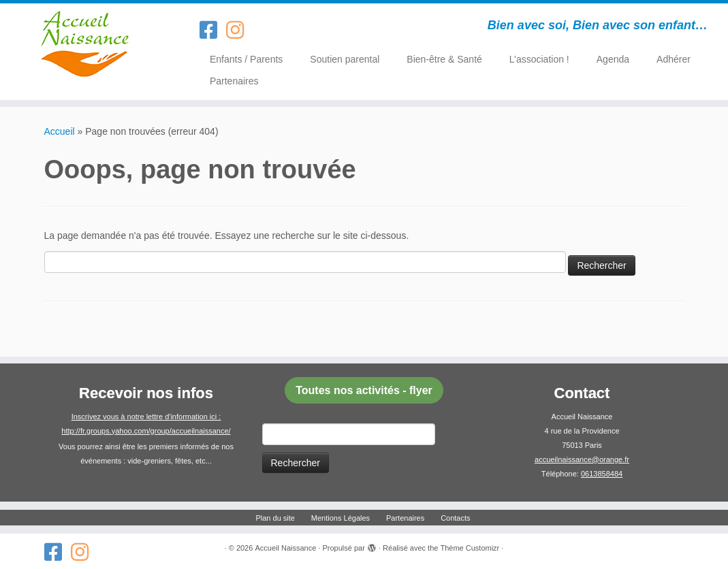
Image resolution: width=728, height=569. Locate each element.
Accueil (60, 131)
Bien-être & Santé (444, 59)
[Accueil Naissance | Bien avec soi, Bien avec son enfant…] (85, 44)
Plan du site (275, 518)
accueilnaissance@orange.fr (582, 459)
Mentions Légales (341, 518)
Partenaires (234, 81)
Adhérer (674, 59)
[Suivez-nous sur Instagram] (239, 30)
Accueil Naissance (285, 548)
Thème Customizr (470, 548)
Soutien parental (345, 59)
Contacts (455, 518)
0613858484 (602, 474)
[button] (364, 391)
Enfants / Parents (246, 59)
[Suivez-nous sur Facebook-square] (213, 30)
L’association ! (539, 59)
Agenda (613, 59)
